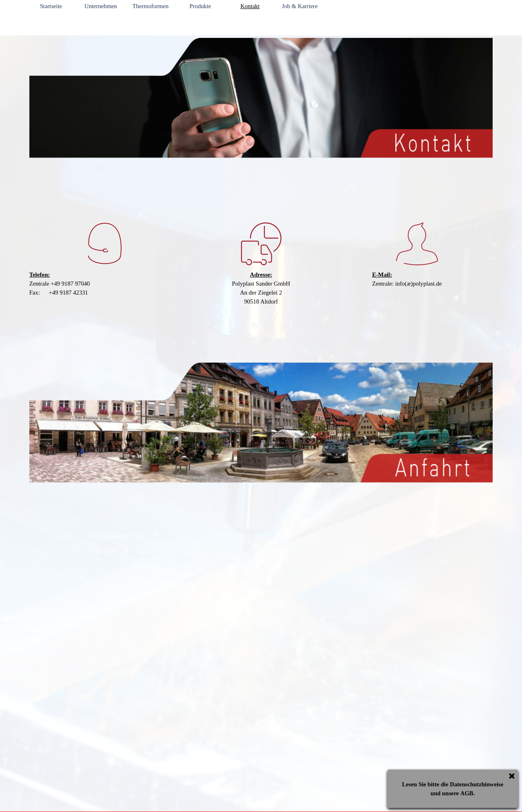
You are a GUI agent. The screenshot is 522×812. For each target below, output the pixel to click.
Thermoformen (151, 6)
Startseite (51, 6)
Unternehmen (101, 6)
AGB (467, 793)
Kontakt (250, 6)
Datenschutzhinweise (477, 784)
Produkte (200, 6)
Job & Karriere (300, 6)
